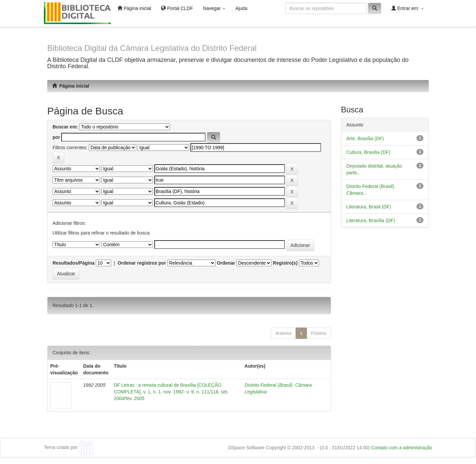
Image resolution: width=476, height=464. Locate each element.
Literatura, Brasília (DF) (371, 220)
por (56, 137)
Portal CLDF (177, 8)
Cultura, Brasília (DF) (368, 152)
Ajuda (241, 8)
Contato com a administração (402, 448)
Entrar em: (408, 8)
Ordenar (226, 263)
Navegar (214, 8)
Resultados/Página (73, 263)
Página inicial (134, 8)
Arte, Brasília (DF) (365, 138)
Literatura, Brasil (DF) (369, 207)
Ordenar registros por (142, 263)
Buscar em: (65, 127)
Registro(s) (285, 263)
